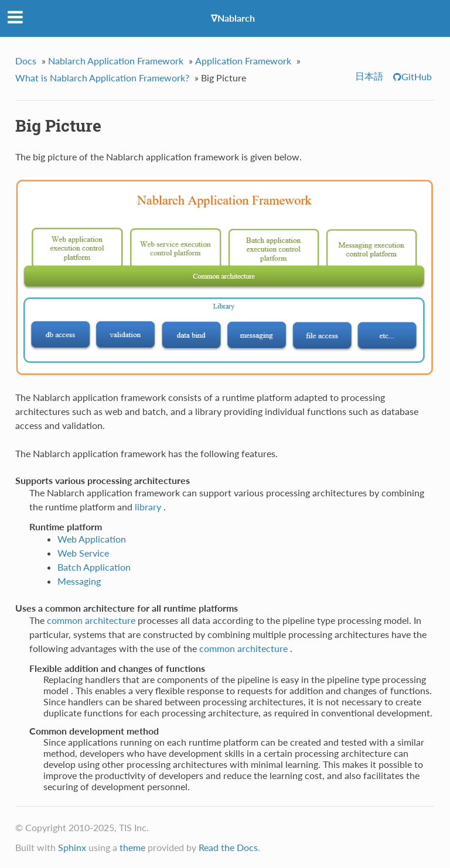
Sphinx (72, 847)
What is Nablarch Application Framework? (102, 78)
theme (132, 847)
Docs (26, 61)
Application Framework (243, 61)
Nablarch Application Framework (116, 61)
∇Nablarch (233, 18)
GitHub (417, 76)
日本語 (369, 76)
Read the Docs (228, 847)
